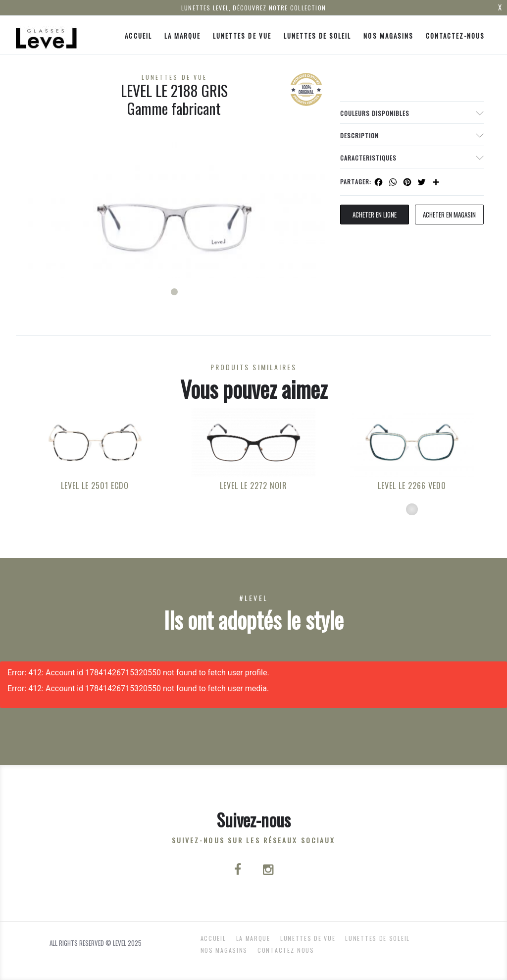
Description (359, 136)
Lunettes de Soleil (318, 36)
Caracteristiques (368, 158)
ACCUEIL (138, 36)
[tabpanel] (174, 210)
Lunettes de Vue (242, 36)
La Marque (182, 36)
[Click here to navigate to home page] (47, 35)
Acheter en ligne (375, 215)
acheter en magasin (449, 215)
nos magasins (388, 36)
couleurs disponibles (375, 113)
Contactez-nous (456, 36)
